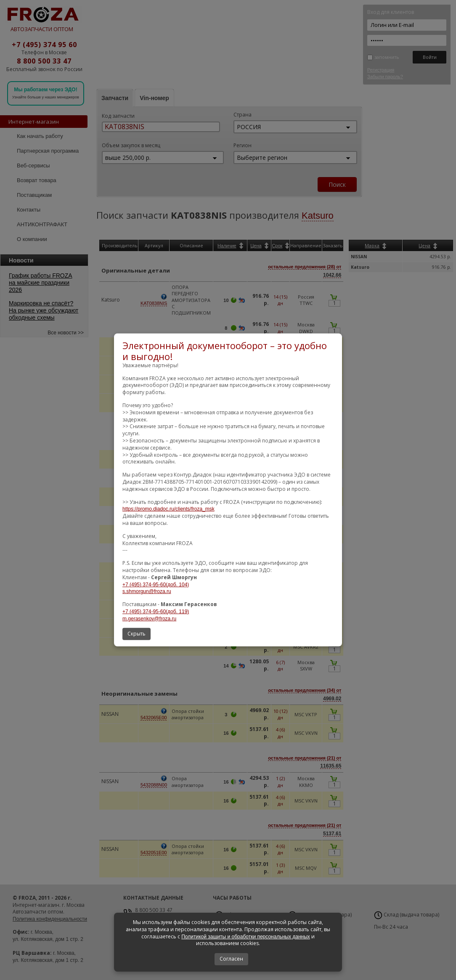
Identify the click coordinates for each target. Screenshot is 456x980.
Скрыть (137, 634)
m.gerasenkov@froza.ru (149, 619)
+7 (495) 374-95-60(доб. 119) (156, 612)
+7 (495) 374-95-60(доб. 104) (156, 584)
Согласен (231, 959)
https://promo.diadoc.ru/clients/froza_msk (168, 509)
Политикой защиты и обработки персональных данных (246, 937)
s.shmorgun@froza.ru (147, 591)
